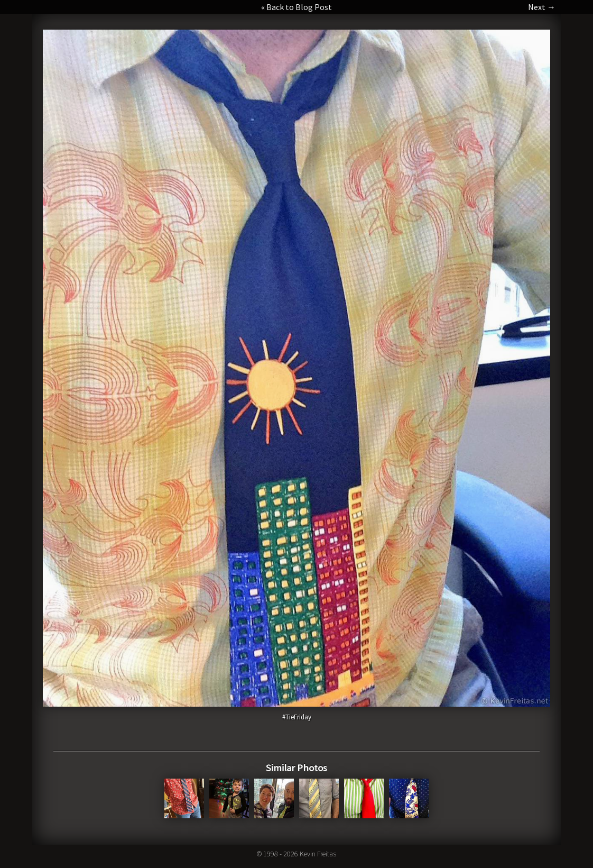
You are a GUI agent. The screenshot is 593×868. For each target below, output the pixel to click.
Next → (542, 7)
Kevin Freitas (318, 854)
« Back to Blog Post (296, 7)
